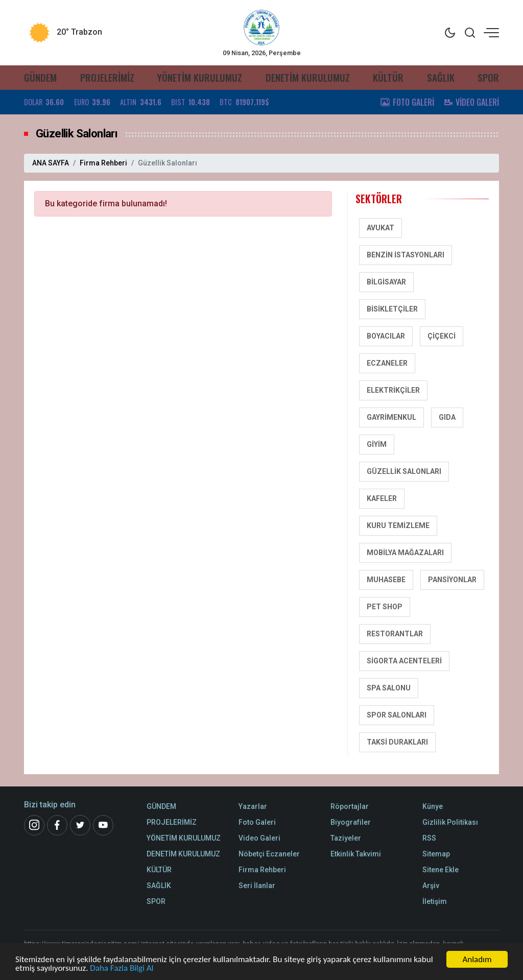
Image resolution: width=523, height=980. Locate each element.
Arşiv (431, 886)
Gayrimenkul (391, 417)
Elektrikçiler (393, 390)
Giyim (377, 444)
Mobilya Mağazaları (405, 553)
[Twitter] (80, 825)
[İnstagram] (34, 825)
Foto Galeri (257, 822)
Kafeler (382, 498)
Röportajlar (350, 806)
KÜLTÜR (388, 77)
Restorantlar (395, 634)
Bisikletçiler (392, 309)
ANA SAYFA (51, 163)
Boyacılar (386, 336)
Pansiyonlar (452, 580)
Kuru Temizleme (398, 525)
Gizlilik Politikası (450, 822)
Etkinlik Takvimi (356, 854)
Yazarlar (253, 806)
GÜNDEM (40, 77)
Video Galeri (259, 838)
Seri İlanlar (257, 886)
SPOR (488, 77)
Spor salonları (397, 715)
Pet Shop (385, 607)
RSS (429, 838)
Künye (433, 806)
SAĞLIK (441, 77)
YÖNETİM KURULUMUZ (200, 77)
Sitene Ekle (441, 870)
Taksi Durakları (397, 742)
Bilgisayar (386, 282)
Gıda (447, 417)
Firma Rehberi (103, 163)
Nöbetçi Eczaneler (269, 854)
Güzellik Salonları (404, 471)
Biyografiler (351, 822)
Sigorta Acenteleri (404, 661)
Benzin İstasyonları (406, 255)
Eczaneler (387, 363)
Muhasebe (386, 580)
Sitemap (436, 854)
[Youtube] (103, 825)
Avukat (381, 228)
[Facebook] (57, 825)
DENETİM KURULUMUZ (308, 77)
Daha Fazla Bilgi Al (122, 969)
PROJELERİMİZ (107, 77)
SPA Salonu (389, 688)
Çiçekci (442, 336)
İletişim (435, 901)
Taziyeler (346, 838)
